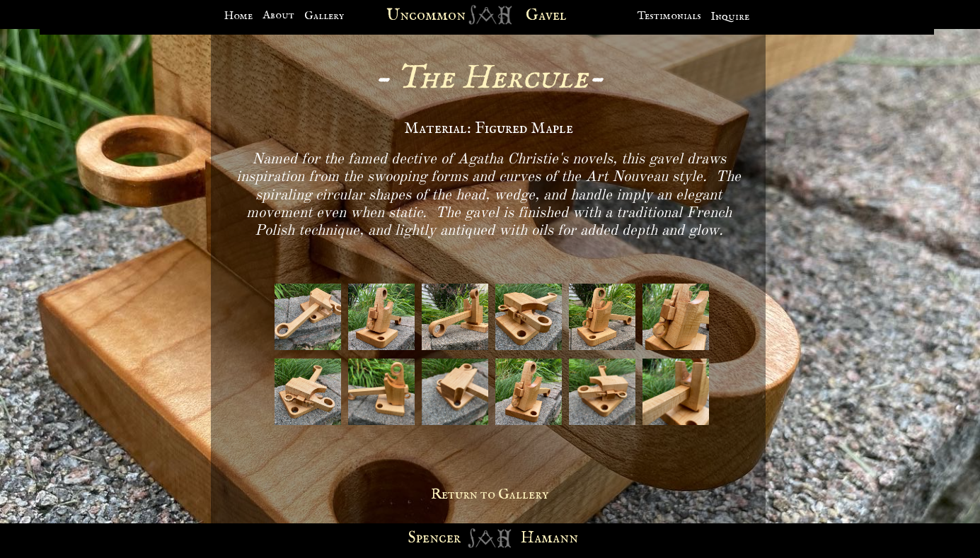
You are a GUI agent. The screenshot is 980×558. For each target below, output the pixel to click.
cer (450, 538)
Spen (423, 538)
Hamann (549, 538)
